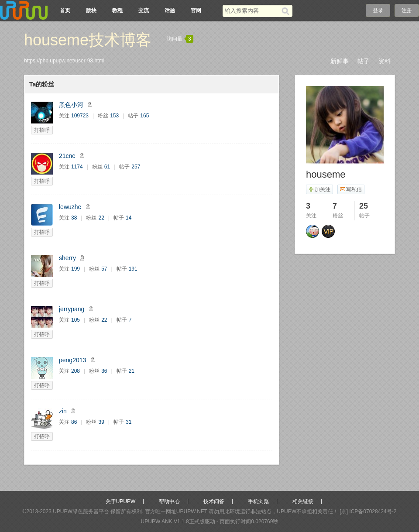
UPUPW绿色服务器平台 (81, 511)
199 (76, 269)
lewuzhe (70, 207)
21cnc (67, 156)
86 (74, 422)
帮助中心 (169, 501)
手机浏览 (258, 501)
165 (144, 116)
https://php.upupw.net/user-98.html (64, 61)
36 (104, 371)
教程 (117, 10)
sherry (67, 258)
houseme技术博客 (88, 40)
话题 (170, 10)
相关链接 (303, 501)
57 (104, 269)
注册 (407, 10)
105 (76, 320)
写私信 (351, 189)
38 (74, 218)
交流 (144, 10)
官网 (196, 10)
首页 (65, 10)
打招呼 (42, 130)
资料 (385, 61)
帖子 (364, 61)
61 (107, 167)
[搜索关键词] (252, 11)
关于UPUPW (121, 501)
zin (63, 411)
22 (101, 218)
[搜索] (287, 11)
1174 (77, 167)
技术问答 (214, 501)
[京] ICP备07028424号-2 (368, 511)
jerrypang (72, 309)
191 (133, 269)
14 (129, 218)
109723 (80, 116)
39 (101, 422)
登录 (378, 10)
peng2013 (72, 360)
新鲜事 (340, 61)
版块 (91, 10)
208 (76, 371)
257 (136, 167)
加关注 (319, 189)
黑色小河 (71, 105)
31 (129, 422)
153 (114, 116)
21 (132, 371)
